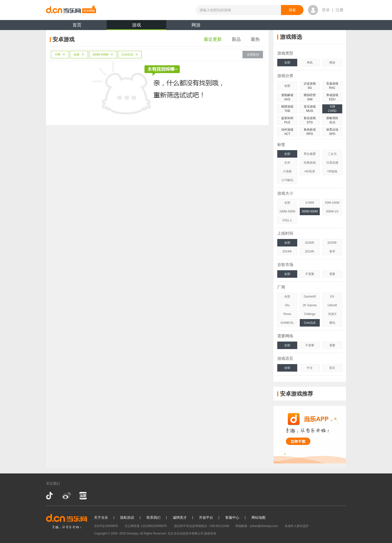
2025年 (332, 243)
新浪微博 (66, 496)
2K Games (310, 305)
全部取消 (253, 55)
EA (332, 297)
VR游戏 (332, 171)
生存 (287, 163)
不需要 (310, 274)
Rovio (287, 314)
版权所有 (210, 533)
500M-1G (332, 211)
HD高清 (310, 171)
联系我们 (153, 517)
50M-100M (332, 203)
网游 (196, 25)
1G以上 (287, 220)
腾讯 (332, 323)
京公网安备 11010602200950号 (146, 526)
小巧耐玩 (287, 180)
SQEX (332, 314)
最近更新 (213, 39)
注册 (339, 10)
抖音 (50, 496)
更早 (332, 251)
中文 (310, 368)
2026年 (310, 243)
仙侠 (79, 55)
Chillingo (310, 314)
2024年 (287, 251)
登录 (326, 10)
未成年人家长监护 (297, 526)
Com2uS (130, 55)
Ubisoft (332, 305)
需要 (332, 274)
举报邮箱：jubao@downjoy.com (257, 526)
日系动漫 (332, 163)
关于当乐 (101, 517)
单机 (310, 63)
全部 (287, 63)
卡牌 (60, 55)
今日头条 (83, 496)
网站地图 (258, 517)
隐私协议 (127, 517)
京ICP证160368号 (106, 526)
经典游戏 (310, 163)
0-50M (310, 203)
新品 (236, 39)
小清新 (287, 171)
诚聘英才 (180, 517)
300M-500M (103, 55)
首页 (77, 25)
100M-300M (287, 211)
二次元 (332, 154)
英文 (332, 368)
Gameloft (310, 297)
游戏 (136, 26)
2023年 (310, 251)
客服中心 (232, 517)
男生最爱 (310, 154)
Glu (287, 305)
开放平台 (206, 517)
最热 (255, 39)
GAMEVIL (287, 323)
